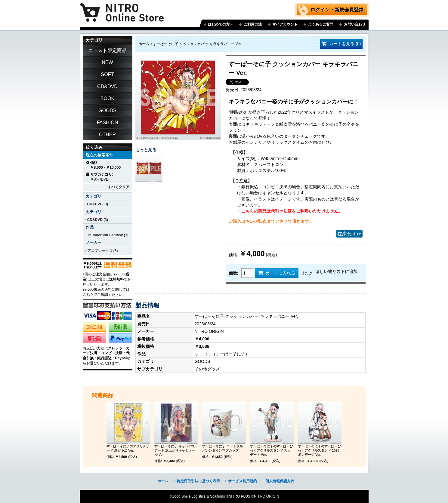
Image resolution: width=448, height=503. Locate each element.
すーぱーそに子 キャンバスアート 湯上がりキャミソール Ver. (175, 450)
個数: (234, 273)
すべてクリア (119, 187)
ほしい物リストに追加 (336, 271)
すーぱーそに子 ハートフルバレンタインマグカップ (222, 448)
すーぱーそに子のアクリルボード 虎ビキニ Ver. (128, 448)
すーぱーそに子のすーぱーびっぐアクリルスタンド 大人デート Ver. (272, 450)
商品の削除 (88, 163)
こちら (88, 295)
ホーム (144, 44)
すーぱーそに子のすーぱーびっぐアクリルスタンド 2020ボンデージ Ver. (319, 450)
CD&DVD (95, 204)
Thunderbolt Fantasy (105, 235)
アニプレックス (100, 251)
